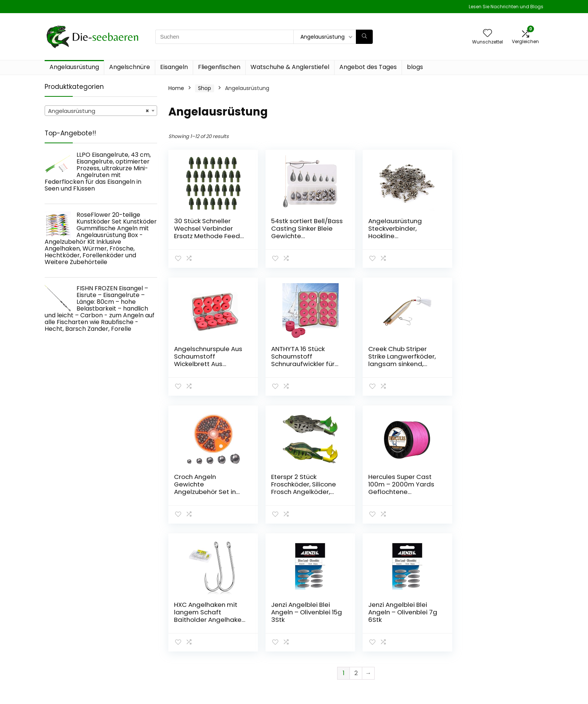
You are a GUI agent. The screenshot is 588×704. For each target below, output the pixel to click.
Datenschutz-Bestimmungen (489, 624)
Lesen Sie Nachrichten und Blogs (506, 7)
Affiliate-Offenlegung (497, 648)
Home (176, 88)
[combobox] (101, 111)
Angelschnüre (130, 67)
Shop (205, 88)
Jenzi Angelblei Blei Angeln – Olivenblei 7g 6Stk (495, 484)
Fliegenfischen (219, 67)
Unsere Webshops (411, 652)
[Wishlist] (487, 34)
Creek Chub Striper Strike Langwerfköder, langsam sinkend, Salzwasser (303, 360)
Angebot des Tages (368, 67)
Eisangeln (174, 67)
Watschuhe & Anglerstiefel (290, 67)
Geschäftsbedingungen (499, 638)
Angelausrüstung (74, 67)
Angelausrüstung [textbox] (99, 111)
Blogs (394, 642)
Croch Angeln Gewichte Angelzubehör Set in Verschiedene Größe (398, 360)
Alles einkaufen (407, 631)
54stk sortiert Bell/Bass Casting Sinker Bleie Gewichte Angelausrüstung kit (303, 232)
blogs (415, 67)
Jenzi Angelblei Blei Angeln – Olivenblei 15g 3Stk (401, 484)
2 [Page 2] (356, 545)
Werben (398, 663)
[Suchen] (364, 37)
